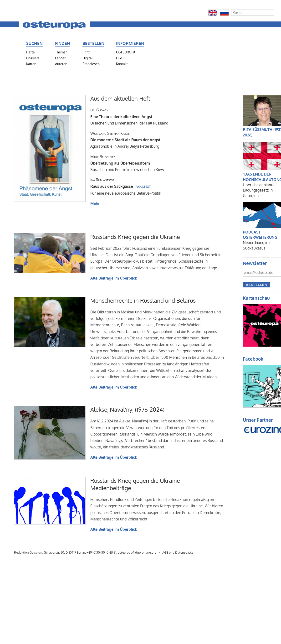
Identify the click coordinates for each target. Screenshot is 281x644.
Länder (60, 58)
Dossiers (33, 58)
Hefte (31, 52)
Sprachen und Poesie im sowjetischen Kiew (127, 163)
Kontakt (122, 64)
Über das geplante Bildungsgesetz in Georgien (259, 190)
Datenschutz (184, 552)
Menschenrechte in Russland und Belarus (143, 300)
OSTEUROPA (126, 52)
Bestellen (257, 285)
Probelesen (91, 64)
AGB (165, 552)
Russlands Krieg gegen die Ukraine (135, 237)
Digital (88, 58)
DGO (120, 58)
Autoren (61, 64)
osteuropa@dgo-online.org (137, 552)
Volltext (143, 187)
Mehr (95, 203)
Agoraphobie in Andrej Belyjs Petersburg (125, 140)
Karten (31, 64)
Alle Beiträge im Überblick (114, 278)
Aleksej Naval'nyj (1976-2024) (127, 409)
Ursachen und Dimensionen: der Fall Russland (129, 116)
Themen (61, 52)
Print (86, 52)
